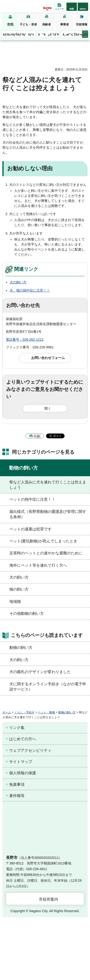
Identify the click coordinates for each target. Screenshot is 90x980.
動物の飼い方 (24, 468)
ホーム (7, 712)
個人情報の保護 (23, 773)
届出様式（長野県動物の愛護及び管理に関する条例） (48, 514)
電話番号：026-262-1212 (25, 340)
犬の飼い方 (18, 282)
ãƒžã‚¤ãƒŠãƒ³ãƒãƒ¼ (19, 34)
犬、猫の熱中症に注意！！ (30, 290)
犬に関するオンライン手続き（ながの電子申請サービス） (48, 687)
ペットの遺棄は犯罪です (30, 529)
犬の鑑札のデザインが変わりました (40, 672)
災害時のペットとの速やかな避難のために (46, 553)
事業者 (65, 24)
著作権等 (17, 796)
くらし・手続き (24, 712)
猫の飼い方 (19, 589)
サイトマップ (21, 762)
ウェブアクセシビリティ (30, 750)
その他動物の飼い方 (27, 613)
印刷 (37, 436)
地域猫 (15, 601)
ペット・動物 (46, 712)
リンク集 (17, 728)
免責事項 (17, 784)
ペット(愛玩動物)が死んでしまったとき (43, 541)
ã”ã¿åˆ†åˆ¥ (48, 34)
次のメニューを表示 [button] (85, 34)
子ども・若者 (28, 24)
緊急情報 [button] (47, 8)
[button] (72, 7)
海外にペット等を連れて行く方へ (38, 565)
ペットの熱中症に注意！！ (32, 499)
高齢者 (47, 24)
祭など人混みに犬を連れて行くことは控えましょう (48, 485)
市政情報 (82, 24)
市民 (10, 24)
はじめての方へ (23, 739)
